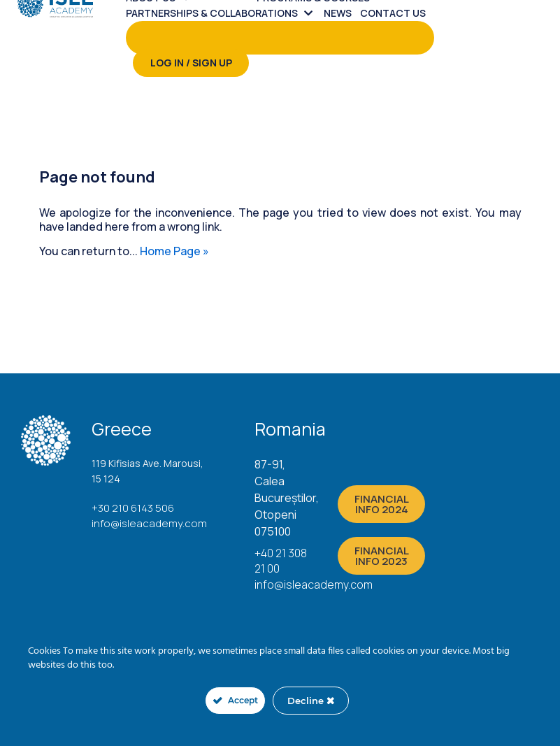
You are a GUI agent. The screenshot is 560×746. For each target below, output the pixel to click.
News (338, 13)
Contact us (393, 13)
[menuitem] (225, 13)
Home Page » (174, 251)
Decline (311, 701)
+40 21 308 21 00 (281, 561)
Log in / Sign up (191, 63)
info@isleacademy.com (149, 523)
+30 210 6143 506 (133, 508)
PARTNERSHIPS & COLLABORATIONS (212, 13)
